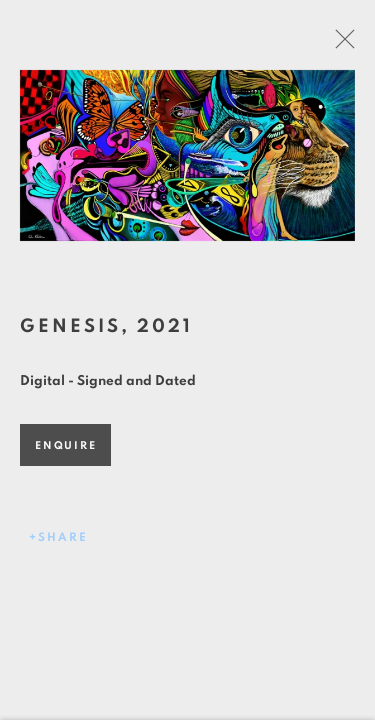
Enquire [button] (65, 449)
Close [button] (345, 45)
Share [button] (63, 541)
